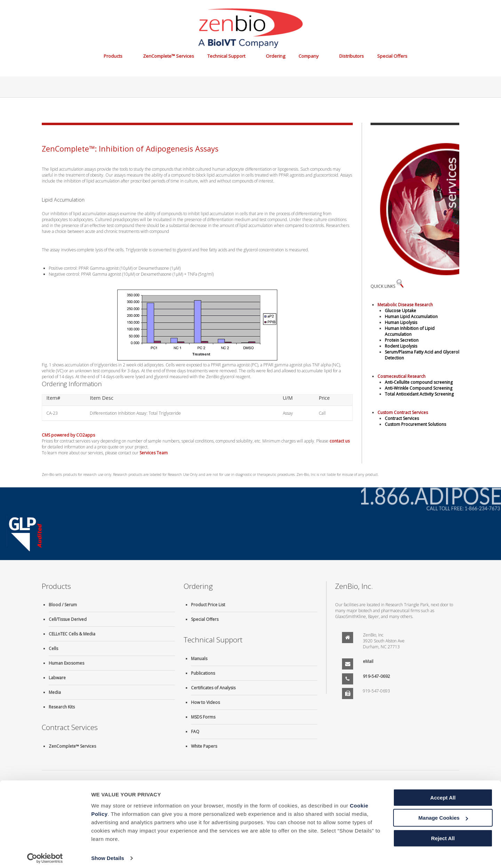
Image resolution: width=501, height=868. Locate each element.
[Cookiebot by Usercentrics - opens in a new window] (45, 854)
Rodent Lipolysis (401, 346)
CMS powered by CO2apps (68, 435)
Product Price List (208, 605)
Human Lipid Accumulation (411, 317)
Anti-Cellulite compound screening (419, 382)
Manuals (199, 659)
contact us (340, 441)
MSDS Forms (203, 717)
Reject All (443, 834)
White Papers (204, 746)
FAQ (195, 732)
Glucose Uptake (400, 311)
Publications (203, 673)
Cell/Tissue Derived (68, 619)
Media (55, 692)
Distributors (352, 56)
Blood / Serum (63, 605)
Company (309, 56)
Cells (53, 648)
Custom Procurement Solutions (415, 424)
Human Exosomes (66, 663)
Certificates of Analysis (213, 688)
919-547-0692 (376, 676)
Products (113, 56)
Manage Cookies (443, 814)
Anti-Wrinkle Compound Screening (419, 388)
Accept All (443, 794)
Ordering (276, 56)
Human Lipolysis (401, 322)
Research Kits (62, 707)
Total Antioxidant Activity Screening (419, 394)
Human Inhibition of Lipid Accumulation (410, 331)
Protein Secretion (402, 340)
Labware (57, 678)
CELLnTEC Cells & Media (72, 634)
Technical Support (226, 56)
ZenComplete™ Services (169, 56)
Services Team (154, 453)
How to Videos (205, 702)
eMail (368, 661)
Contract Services (402, 418)
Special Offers (392, 56)
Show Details (108, 854)
